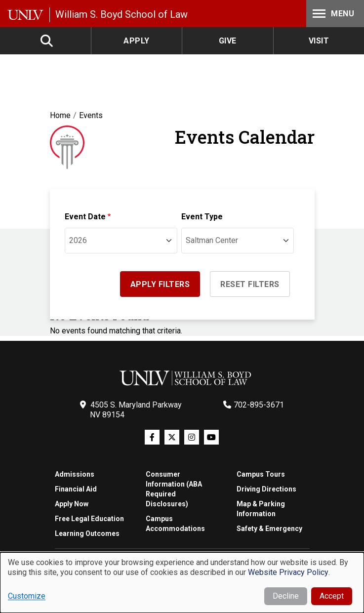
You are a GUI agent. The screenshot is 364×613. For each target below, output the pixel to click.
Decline (286, 596)
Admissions (75, 474)
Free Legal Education (89, 519)
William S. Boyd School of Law (121, 14)
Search (47, 41)
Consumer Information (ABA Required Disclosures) (174, 489)
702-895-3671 (259, 405)
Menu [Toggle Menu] (332, 14)
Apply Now (72, 504)
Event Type (202, 217)
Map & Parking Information (261, 509)
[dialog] (182, 583)
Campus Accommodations (175, 524)
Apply (137, 41)
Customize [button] (27, 596)
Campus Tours (261, 474)
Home (60, 115)
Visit (319, 41)
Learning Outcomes (87, 533)
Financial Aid (76, 489)
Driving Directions (266, 489)
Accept (332, 596)
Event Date (85, 217)
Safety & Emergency (269, 529)
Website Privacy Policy (288, 572)
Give (228, 41)
